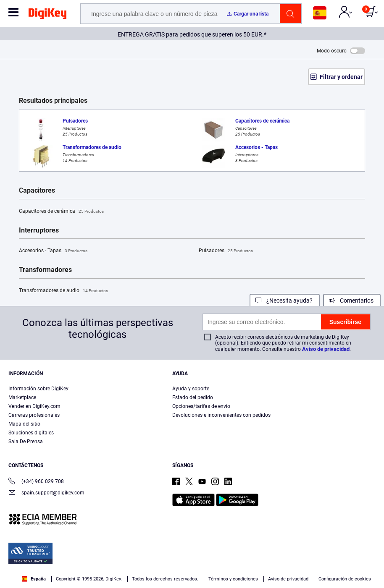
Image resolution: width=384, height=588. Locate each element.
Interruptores (39, 230)
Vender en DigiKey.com (34, 406)
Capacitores (37, 191)
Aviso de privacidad (326, 349)
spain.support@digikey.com (46, 493)
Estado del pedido (193, 397)
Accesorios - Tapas (53, 251)
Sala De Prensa (26, 442)
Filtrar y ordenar (341, 77)
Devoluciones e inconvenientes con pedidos (221, 415)
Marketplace (22, 397)
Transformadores (45, 270)
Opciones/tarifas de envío (201, 406)
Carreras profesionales (34, 415)
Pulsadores (226, 251)
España (34, 579)
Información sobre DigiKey (38, 389)
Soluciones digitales (31, 433)
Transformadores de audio (63, 291)
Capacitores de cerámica (61, 212)
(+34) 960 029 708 (36, 482)
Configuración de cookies (345, 579)
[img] (47, 15)
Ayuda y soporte (191, 389)
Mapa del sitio (24, 424)
